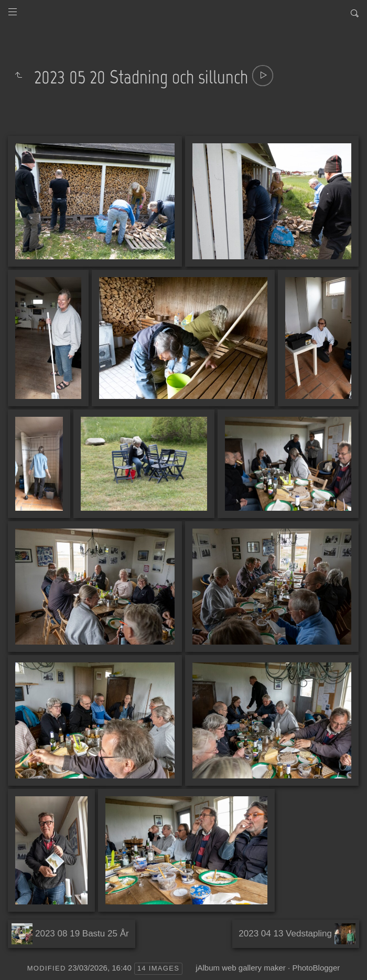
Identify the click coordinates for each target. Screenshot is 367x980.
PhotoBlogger (316, 968)
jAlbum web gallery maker (241, 968)
